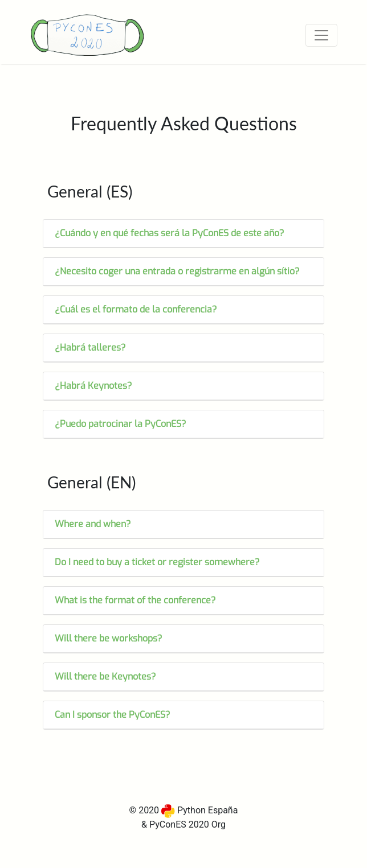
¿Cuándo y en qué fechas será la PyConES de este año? (170, 233)
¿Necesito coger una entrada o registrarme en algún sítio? (177, 271)
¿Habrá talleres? (90, 347)
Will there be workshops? (109, 638)
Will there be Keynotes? (105, 676)
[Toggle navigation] (321, 35)
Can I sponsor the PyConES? (113, 715)
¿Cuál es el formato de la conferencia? (136, 309)
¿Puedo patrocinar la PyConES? (121, 424)
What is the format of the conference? (135, 600)
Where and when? (93, 524)
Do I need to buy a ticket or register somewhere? (157, 562)
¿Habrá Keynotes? (93, 386)
